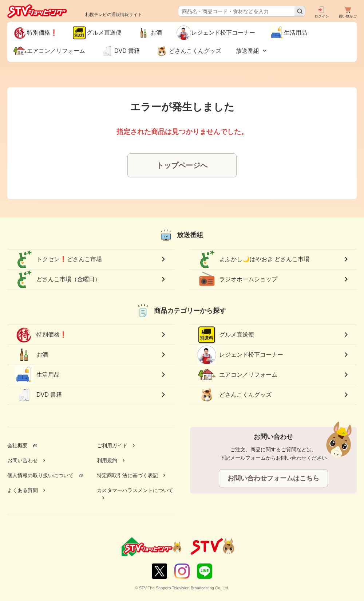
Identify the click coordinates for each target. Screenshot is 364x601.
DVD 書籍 (38, 395)
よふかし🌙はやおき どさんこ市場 (253, 259)
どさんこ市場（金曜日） (58, 279)
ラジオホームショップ (237, 279)
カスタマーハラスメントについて (135, 490)
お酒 (31, 355)
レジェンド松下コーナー (240, 355)
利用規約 (107, 460)
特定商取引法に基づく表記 (127, 475)
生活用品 (37, 375)
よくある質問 (23, 490)
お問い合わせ (23, 460)
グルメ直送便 (226, 335)
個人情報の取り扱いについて (40, 475)
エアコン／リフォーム (237, 375)
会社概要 (17, 445)
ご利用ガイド (112, 445)
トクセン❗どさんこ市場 (58, 259)
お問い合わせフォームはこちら (273, 478)
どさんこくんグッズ (234, 395)
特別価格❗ (41, 335)
